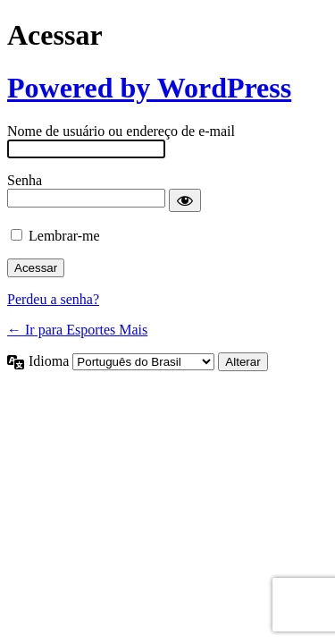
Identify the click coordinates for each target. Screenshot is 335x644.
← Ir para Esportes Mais (77, 330)
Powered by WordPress (149, 88)
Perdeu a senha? (53, 299)
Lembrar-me (64, 236)
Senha (25, 180)
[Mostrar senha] (185, 200)
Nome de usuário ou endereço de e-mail (121, 131)
